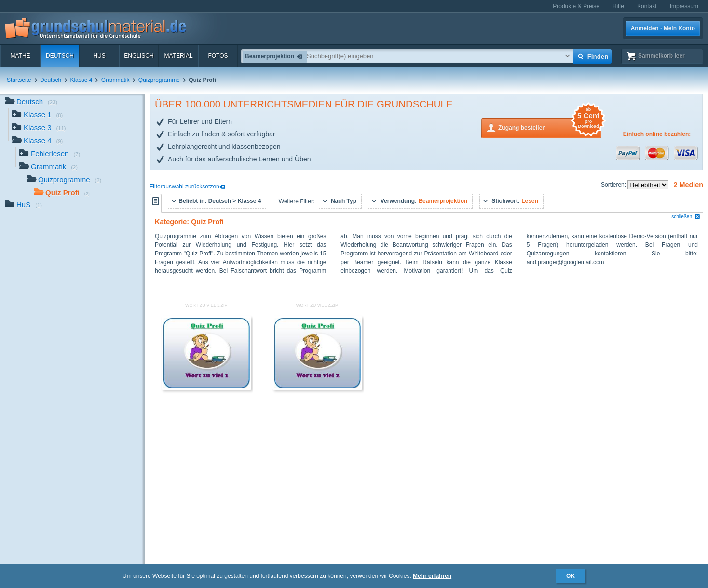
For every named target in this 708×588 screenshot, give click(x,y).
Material (178, 56)
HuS (99, 56)
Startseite (19, 80)
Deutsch (60, 56)
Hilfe (618, 6)
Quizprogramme (159, 80)
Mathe (20, 56)
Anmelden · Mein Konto (663, 28)
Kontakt (647, 6)
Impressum (684, 6)
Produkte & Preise (576, 6)
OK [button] (571, 576)
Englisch (139, 56)
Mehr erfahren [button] (432, 576)
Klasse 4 (81, 80)
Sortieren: (614, 185)
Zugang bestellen (550, 127)
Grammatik (116, 80)
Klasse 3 (39, 128)
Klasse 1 (37, 115)
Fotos (218, 56)
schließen (686, 217)
